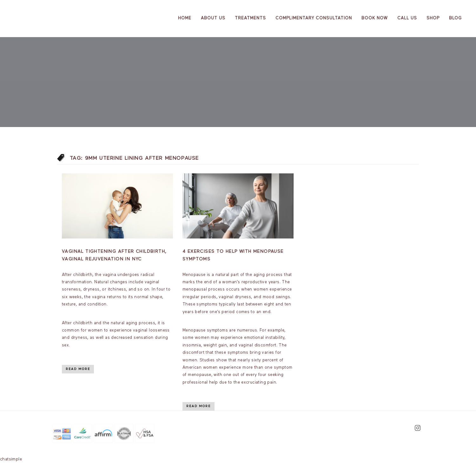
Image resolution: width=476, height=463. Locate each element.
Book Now (375, 18)
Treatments (250, 18)
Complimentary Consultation (314, 18)
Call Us (407, 18)
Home (185, 18)
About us (213, 18)
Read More (78, 369)
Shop (433, 18)
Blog (455, 18)
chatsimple (11, 459)
